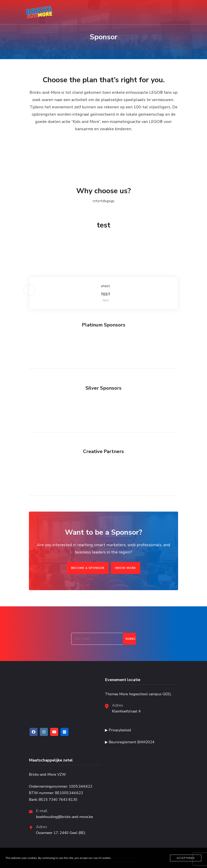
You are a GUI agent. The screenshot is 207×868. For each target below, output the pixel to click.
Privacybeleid (120, 730)
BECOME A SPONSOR (88, 568)
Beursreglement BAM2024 (132, 742)
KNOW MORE (126, 568)
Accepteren (186, 858)
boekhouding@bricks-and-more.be (64, 817)
